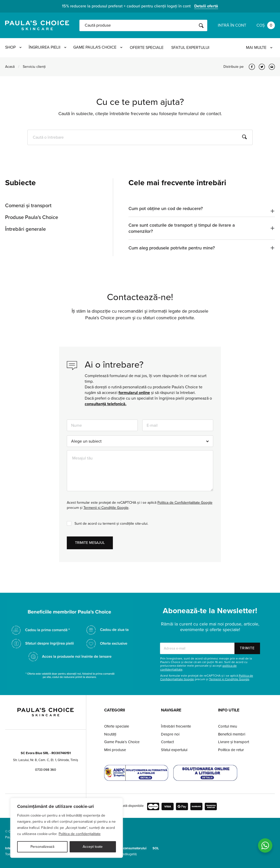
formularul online (134, 393)
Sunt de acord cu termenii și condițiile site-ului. (111, 524)
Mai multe (259, 48)
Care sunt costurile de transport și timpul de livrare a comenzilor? (182, 228)
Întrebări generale (25, 229)
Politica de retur (231, 750)
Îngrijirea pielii (48, 48)
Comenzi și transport (28, 206)
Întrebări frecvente (176, 726)
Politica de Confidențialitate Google (185, 503)
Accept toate (93, 847)
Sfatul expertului (192, 48)
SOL (156, 848)
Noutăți (110, 734)
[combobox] (140, 441)
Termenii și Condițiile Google (106, 508)
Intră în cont (232, 25)
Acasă (10, 67)
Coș (266, 25)
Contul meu (228, 726)
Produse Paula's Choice (32, 217)
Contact (167, 742)
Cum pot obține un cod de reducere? (166, 208)
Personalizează (42, 847)
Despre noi (170, 734)
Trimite (247, 648)
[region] (67, 828)
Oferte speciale (148, 48)
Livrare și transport (234, 742)
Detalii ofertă (206, 6)
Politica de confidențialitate (80, 834)
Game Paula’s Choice (122, 742)
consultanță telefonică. (106, 404)
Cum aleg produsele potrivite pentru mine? (172, 248)
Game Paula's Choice (99, 48)
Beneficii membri (232, 734)
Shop (13, 48)
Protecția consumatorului (128, 848)
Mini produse (115, 750)
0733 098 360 (46, 770)
